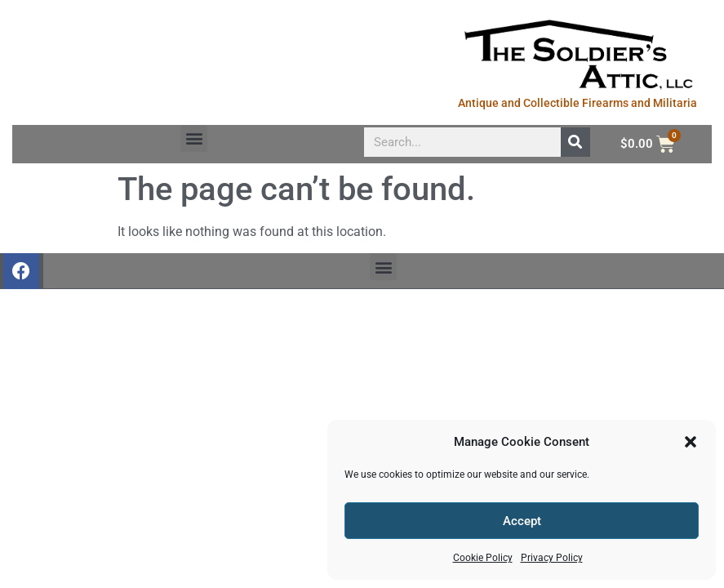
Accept (522, 521)
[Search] (575, 142)
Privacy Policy (552, 558)
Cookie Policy (483, 558)
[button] (691, 442)
